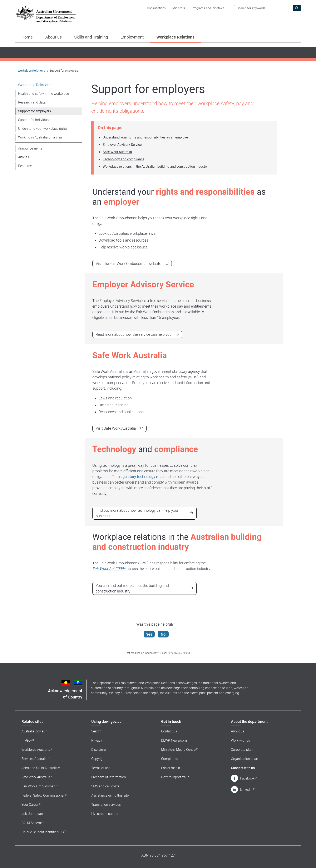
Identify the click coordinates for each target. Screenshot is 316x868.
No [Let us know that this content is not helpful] (163, 634)
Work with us (240, 740)
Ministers (179, 8)
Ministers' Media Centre (178, 750)
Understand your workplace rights (43, 129)
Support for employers (34, 111)
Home (27, 37)
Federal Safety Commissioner (43, 795)
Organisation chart (245, 759)
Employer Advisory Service (122, 145)
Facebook (247, 778)
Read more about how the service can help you (134, 334)
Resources (26, 166)
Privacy (97, 740)
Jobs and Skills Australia (40, 768)
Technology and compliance (124, 159)
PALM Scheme (32, 823)
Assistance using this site (110, 795)
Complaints (170, 759)
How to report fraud (175, 777)
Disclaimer (99, 750)
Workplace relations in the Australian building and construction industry (155, 166)
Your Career (30, 805)
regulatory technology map (141, 477)
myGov (27, 740)
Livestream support (105, 814)
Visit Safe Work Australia (116, 428)
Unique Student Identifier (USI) (43, 832)
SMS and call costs (105, 786)
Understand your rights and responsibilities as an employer (146, 137)
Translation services (106, 805)
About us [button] (53, 37)
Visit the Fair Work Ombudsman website (128, 264)
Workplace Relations (31, 71)
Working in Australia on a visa (40, 137)
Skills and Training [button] (91, 37)
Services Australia (34, 759)
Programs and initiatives (208, 8)
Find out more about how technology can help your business (137, 513)
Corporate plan (242, 750)
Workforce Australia (36, 750)
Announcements (30, 148)
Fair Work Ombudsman (38, 786)
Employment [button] (132, 37)
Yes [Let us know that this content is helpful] (149, 634)
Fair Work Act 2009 (108, 569)
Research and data (32, 102)
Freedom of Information (109, 777)
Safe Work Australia (117, 152)
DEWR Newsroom (174, 740)
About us (238, 731)
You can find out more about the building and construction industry (132, 588)
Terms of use (101, 768)
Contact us (169, 731)
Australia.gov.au (33, 731)
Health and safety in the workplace (43, 94)
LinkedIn (246, 790)
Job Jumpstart (32, 814)
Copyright (98, 759)
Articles (24, 157)
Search (96, 731)
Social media (171, 768)
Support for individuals (35, 120)
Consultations (156, 8)
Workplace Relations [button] (175, 37)
